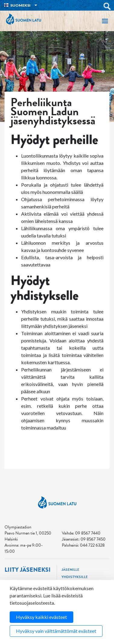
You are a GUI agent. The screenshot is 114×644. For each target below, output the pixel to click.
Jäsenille (70, 570)
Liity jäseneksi (28, 570)
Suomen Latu (24, 19)
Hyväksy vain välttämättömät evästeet (56, 631)
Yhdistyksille (75, 577)
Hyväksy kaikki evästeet (41, 617)
